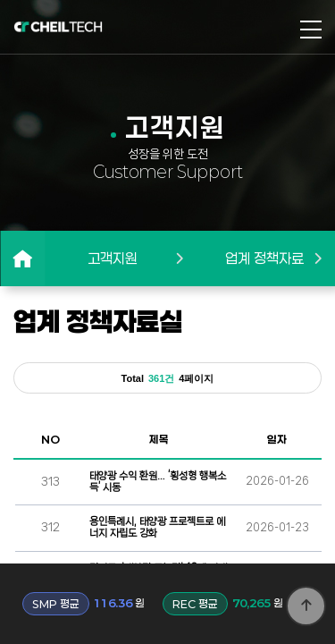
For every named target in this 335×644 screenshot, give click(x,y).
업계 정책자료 (264, 258)
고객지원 (113, 258)
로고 (58, 27)
